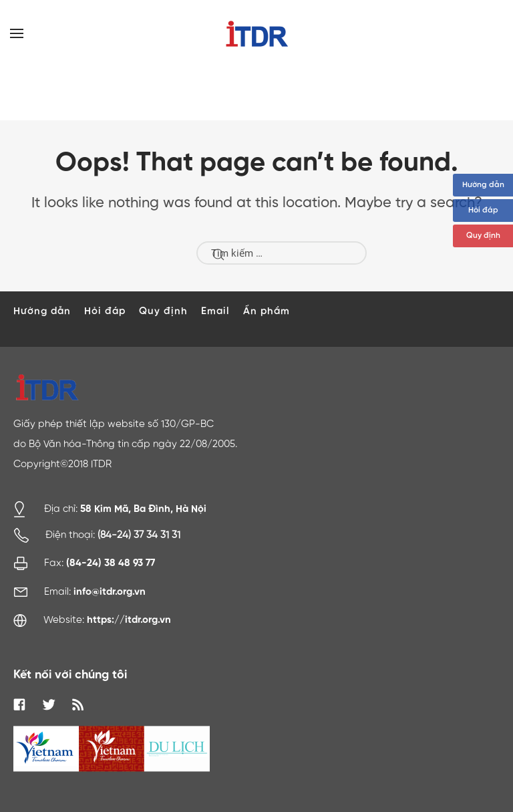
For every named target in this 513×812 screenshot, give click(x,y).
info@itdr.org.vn (110, 592)
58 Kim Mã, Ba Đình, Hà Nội (143, 508)
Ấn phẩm (267, 311)
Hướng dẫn (483, 185)
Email (215, 311)
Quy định (483, 236)
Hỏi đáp (483, 211)
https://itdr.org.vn (129, 620)
